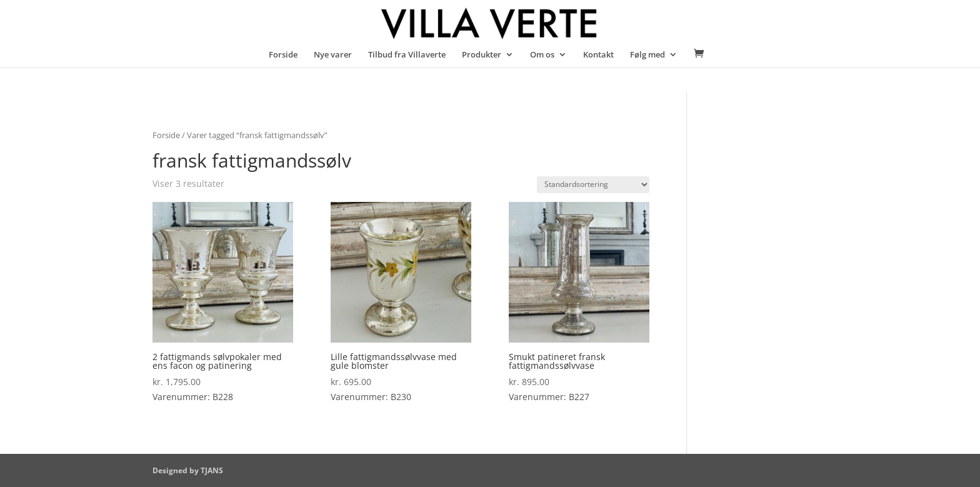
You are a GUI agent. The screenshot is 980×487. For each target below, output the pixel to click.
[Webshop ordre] (593, 185)
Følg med (647, 55)
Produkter (482, 55)
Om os (542, 55)
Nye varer (333, 55)
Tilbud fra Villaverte (407, 55)
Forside (283, 55)
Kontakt (598, 55)
